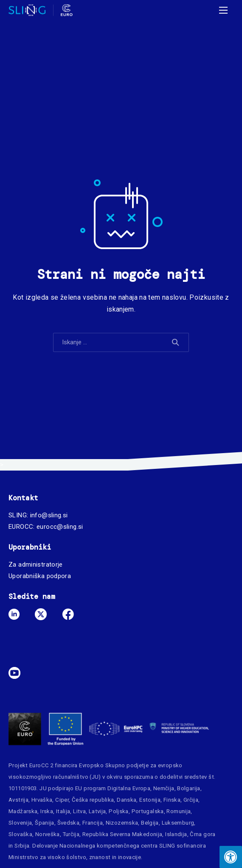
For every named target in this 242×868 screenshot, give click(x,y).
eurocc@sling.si (60, 527)
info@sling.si (49, 515)
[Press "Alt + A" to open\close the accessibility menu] (231, 857)
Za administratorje (36, 564)
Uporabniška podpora (40, 576)
